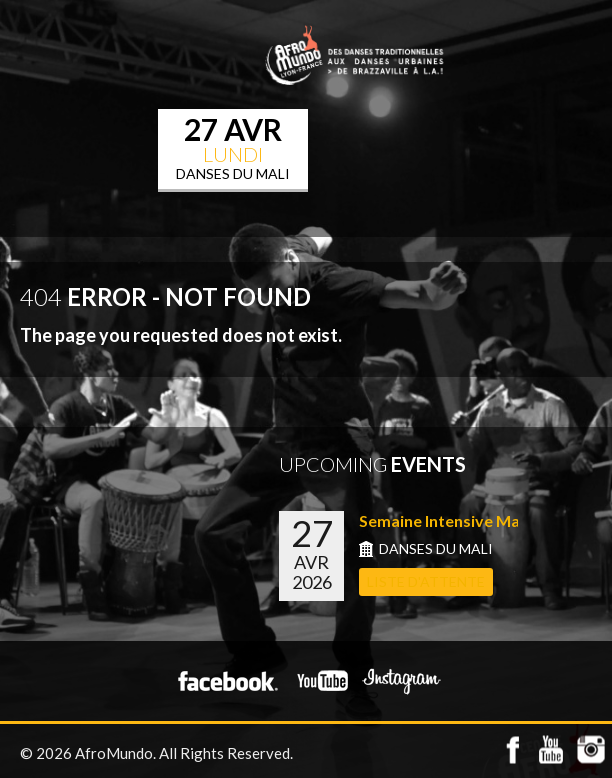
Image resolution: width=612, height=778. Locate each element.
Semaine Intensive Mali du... (460, 520)
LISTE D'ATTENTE (426, 581)
